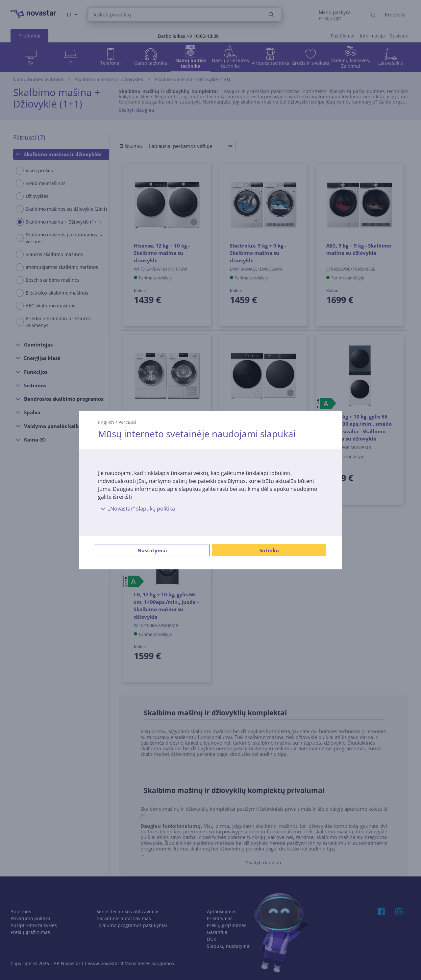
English (106, 422)
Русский (127, 422)
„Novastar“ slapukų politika (136, 509)
